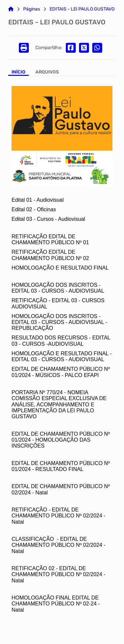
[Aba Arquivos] (47, 73)
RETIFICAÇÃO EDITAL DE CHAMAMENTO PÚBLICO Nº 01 (50, 239)
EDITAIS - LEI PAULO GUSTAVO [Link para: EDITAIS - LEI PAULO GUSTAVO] (82, 9)
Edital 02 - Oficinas (34, 209)
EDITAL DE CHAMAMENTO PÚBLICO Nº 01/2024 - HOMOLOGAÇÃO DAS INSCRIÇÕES (61, 440)
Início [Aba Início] (19, 72)
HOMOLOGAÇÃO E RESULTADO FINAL (60, 268)
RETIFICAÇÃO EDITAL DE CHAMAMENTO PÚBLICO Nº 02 (51, 255)
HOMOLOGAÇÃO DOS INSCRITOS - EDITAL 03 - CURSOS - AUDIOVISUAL (58, 288)
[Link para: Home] (11, 9)
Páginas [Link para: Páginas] (32, 9)
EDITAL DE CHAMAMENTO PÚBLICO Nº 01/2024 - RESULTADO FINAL (61, 466)
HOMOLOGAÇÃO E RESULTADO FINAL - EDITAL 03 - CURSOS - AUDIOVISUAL (62, 356)
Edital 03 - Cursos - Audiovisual (48, 219)
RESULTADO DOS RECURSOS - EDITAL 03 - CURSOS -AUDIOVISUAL (61, 341)
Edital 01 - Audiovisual (38, 200)
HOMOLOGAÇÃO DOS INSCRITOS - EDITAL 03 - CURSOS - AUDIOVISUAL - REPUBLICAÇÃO (59, 322)
